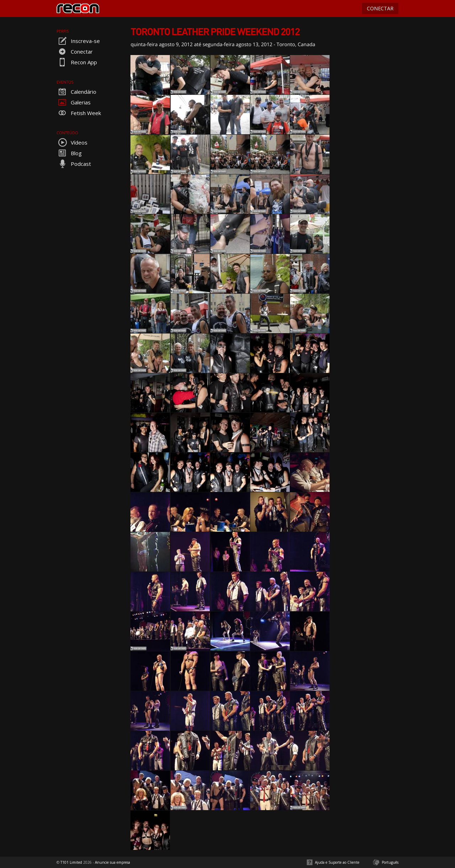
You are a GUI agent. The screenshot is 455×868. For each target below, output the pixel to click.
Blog (69, 153)
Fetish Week (79, 113)
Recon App (77, 62)
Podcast (74, 164)
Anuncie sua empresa (113, 862)
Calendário (76, 92)
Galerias (74, 102)
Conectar (75, 51)
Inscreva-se (78, 41)
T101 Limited (71, 862)
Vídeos (72, 142)
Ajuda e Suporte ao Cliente (337, 862)
